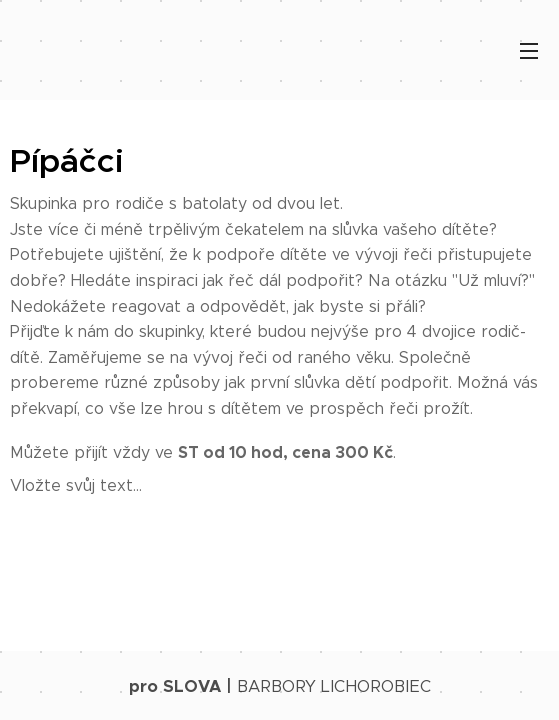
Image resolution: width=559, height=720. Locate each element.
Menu (529, 51)
